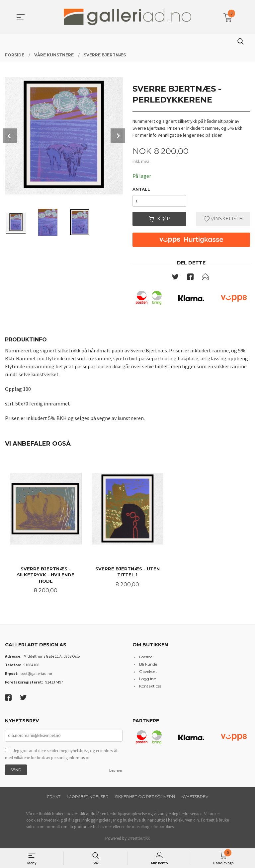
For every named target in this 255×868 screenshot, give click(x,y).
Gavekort (148, 672)
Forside (146, 658)
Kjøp (159, 219)
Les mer (116, 771)
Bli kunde (148, 665)
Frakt (54, 797)
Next (118, 136)
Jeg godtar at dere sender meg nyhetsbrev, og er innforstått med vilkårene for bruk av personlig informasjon (62, 755)
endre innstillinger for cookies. (148, 828)
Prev (10, 136)
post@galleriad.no (36, 674)
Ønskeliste (223, 219)
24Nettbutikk (139, 839)
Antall (141, 189)
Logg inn (148, 680)
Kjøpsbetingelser (88, 797)
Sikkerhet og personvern (145, 797)
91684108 (31, 666)
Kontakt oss (150, 687)
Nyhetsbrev (195, 797)
